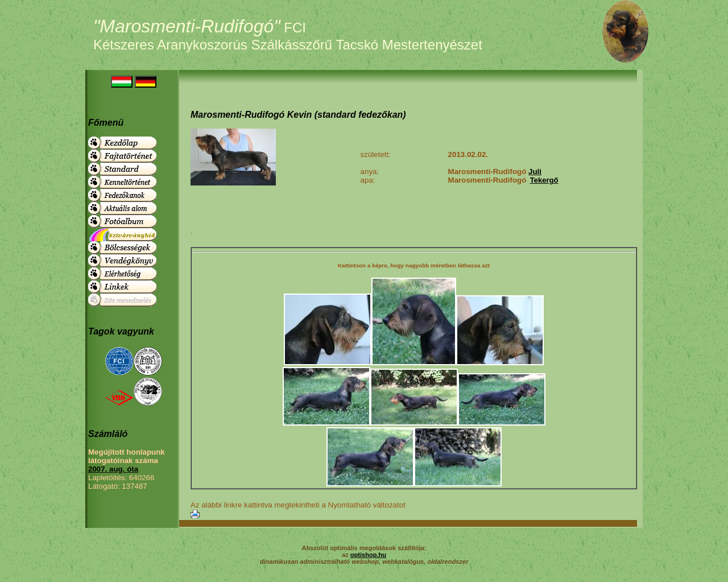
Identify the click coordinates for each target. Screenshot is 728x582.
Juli (535, 172)
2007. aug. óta (113, 469)
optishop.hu (368, 555)
